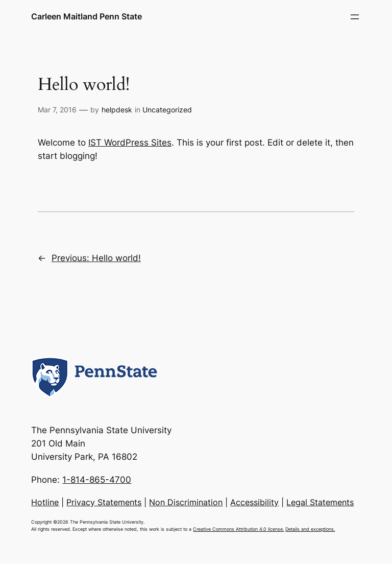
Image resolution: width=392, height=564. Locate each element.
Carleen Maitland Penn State (87, 16)
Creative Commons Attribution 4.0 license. (238, 529)
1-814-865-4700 (97, 480)
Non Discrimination (186, 502)
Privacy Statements (104, 502)
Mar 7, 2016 (57, 110)
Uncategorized (167, 110)
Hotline (45, 502)
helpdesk (117, 110)
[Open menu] (355, 17)
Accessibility (254, 502)
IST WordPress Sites (130, 143)
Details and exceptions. (310, 529)
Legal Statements (320, 502)
